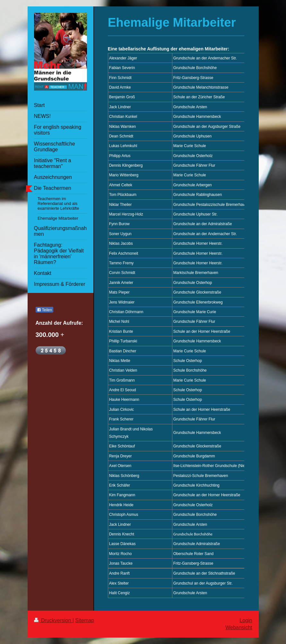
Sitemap (85, 620)
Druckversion (53, 620)
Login (246, 620)
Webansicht (239, 627)
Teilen (44, 310)
